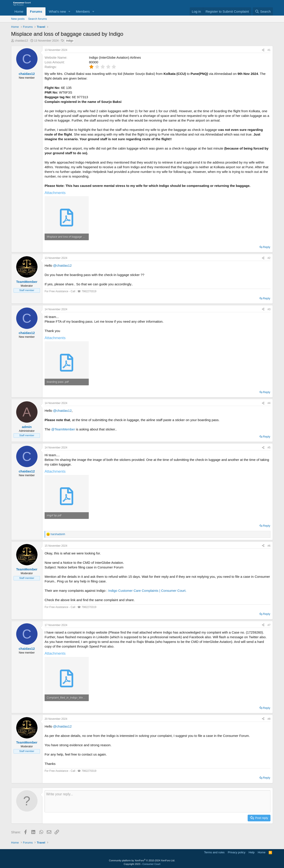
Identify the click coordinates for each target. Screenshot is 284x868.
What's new (57, 11)
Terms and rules (214, 852)
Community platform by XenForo (142, 860)
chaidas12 (21, 41)
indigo (70, 41)
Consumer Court (151, 864)
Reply (267, 247)
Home (19, 11)
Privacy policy (237, 852)
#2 (269, 258)
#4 (269, 403)
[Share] (263, 50)
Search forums (38, 19)
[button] (69, 11)
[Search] (263, 11)
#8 (269, 719)
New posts (18, 19)
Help (252, 852)
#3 (269, 309)
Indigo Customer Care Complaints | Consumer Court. (147, 591)
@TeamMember (63, 429)
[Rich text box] (158, 801)
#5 (269, 448)
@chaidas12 (62, 265)
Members (83, 11)
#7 (269, 625)
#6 (269, 546)
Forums (36, 11)
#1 (269, 50)
